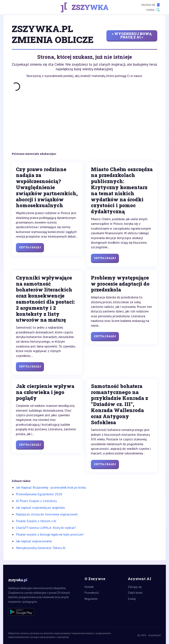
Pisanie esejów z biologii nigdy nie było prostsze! (50, 534)
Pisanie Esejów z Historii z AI (36, 521)
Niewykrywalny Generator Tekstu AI (41, 548)
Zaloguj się (150, 5)
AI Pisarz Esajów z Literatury (36, 501)
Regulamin (91, 599)
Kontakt (89, 587)
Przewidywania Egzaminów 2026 (39, 494)
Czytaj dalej (30, 247)
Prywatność (92, 593)
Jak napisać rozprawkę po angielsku (40, 507)
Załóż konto (135, 593)
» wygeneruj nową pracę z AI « (132, 35)
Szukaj (153, 10)
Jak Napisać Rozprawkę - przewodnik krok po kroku (51, 487)
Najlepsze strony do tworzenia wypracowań (47, 514)
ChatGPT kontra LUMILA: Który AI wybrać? (46, 528)
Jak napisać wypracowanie (34, 541)
